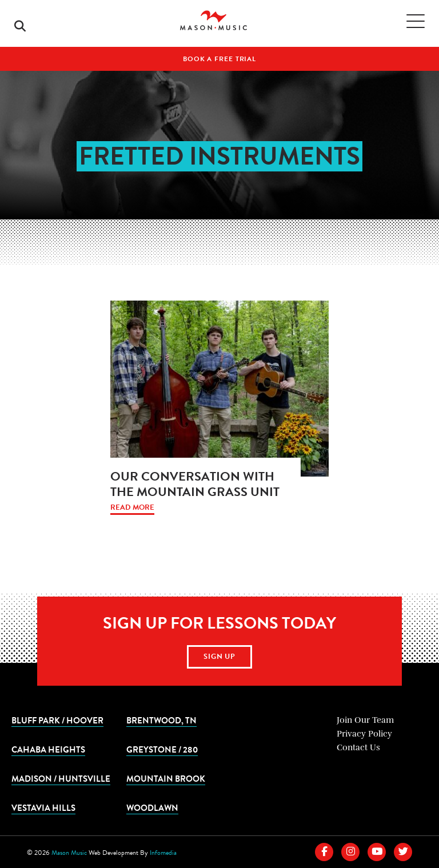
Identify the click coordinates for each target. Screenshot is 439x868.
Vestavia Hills (43, 807)
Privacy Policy (364, 734)
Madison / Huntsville (61, 778)
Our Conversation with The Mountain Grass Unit (195, 484)
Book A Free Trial (219, 59)
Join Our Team (365, 720)
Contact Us (358, 747)
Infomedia (163, 853)
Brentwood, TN (161, 720)
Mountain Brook (166, 778)
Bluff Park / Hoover (57, 720)
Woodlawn (152, 807)
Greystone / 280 (162, 749)
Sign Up (220, 657)
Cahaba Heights (48, 749)
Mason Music (69, 853)
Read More (132, 508)
